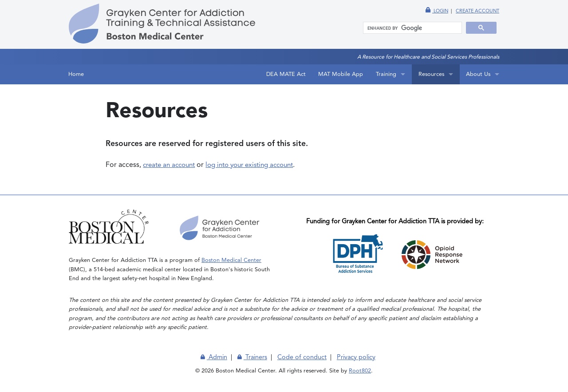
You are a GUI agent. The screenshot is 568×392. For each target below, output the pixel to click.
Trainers (252, 357)
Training (386, 74)
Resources (431, 74)
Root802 (360, 371)
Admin (214, 357)
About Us (478, 74)
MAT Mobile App (341, 74)
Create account (477, 11)
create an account (169, 165)
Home (76, 74)
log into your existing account (249, 165)
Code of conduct (302, 357)
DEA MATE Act (286, 74)
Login (437, 11)
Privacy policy (356, 357)
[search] (409, 28)
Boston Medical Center (231, 260)
